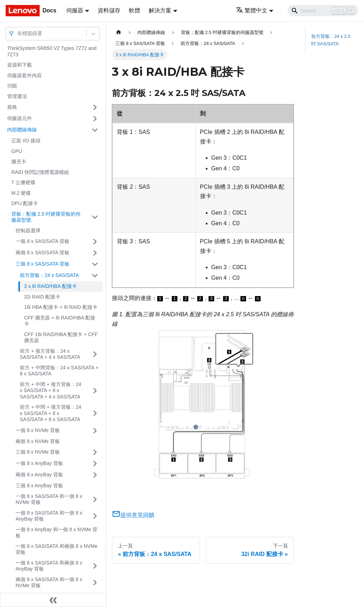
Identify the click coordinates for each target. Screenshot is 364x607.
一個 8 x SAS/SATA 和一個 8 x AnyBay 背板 (49, 516)
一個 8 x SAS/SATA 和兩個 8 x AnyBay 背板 (49, 566)
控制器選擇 (28, 231)
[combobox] (18, 33)
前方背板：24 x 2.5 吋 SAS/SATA (331, 40)
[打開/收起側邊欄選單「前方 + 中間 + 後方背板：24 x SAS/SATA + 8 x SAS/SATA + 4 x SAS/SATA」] (95, 391)
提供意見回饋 (133, 515)
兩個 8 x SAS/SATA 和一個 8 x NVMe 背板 (49, 583)
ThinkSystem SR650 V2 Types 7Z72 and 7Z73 (52, 51)
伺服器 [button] (75, 10)
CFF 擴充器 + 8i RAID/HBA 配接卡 (60, 321)
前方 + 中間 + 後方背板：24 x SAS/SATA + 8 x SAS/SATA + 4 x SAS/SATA (50, 390)
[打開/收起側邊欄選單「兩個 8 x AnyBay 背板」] (95, 475)
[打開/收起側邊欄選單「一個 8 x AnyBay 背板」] (95, 464)
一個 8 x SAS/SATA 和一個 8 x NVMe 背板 (49, 499)
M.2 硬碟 (21, 193)
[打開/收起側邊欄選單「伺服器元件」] (95, 119)
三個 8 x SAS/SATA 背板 (42, 264)
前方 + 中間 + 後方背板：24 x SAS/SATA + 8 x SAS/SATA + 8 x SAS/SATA (50, 413)
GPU (17, 151)
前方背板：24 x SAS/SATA (49, 275)
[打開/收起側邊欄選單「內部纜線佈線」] (95, 130)
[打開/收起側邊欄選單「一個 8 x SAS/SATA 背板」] (95, 242)
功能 (12, 86)
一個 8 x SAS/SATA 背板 (42, 241)
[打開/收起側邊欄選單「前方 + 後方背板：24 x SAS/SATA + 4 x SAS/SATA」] (95, 354)
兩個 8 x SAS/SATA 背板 (42, 253)
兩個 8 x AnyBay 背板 (39, 475)
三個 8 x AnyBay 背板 (39, 486)
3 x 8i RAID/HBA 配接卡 (50, 286)
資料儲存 (109, 10)
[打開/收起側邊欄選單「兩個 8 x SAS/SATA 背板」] (95, 253)
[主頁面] (119, 32)
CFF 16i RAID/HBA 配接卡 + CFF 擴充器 (61, 337)
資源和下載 (19, 65)
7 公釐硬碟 (23, 182)
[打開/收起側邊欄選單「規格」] (95, 107)
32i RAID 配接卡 (42, 297)
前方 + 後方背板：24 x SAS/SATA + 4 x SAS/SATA (50, 354)
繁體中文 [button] (252, 10)
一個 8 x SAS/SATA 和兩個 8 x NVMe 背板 (56, 549)
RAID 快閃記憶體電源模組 (40, 172)
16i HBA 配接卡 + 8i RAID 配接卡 (61, 307)
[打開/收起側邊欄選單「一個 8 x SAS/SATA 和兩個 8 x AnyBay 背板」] (95, 566)
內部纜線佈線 (22, 130)
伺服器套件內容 (24, 75)
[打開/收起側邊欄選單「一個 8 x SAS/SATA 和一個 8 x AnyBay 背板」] (95, 516)
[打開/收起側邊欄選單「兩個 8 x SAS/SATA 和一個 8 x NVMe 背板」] (95, 583)
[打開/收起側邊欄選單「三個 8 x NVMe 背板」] (95, 452)
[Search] (323, 11)
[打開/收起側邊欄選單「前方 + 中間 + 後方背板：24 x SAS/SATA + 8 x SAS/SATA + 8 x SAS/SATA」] (95, 413)
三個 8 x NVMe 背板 (38, 452)
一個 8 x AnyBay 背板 (39, 463)
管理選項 (17, 96)
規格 (12, 107)
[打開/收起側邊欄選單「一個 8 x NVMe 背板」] (95, 431)
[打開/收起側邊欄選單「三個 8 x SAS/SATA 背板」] (95, 264)
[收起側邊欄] (53, 600)
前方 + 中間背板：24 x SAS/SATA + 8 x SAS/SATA (59, 371)
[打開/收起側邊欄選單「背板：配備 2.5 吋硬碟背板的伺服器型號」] (95, 217)
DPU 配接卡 (25, 203)
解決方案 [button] (160, 10)
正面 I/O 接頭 (26, 141)
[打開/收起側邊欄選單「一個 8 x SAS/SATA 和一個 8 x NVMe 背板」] (95, 500)
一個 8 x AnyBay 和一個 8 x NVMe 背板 (56, 533)
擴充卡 (19, 161)
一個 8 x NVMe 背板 (38, 430)
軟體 (135, 10)
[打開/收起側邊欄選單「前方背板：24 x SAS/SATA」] (95, 276)
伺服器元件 (19, 118)
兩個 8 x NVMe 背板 (38, 441)
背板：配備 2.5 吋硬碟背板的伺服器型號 (46, 217)
